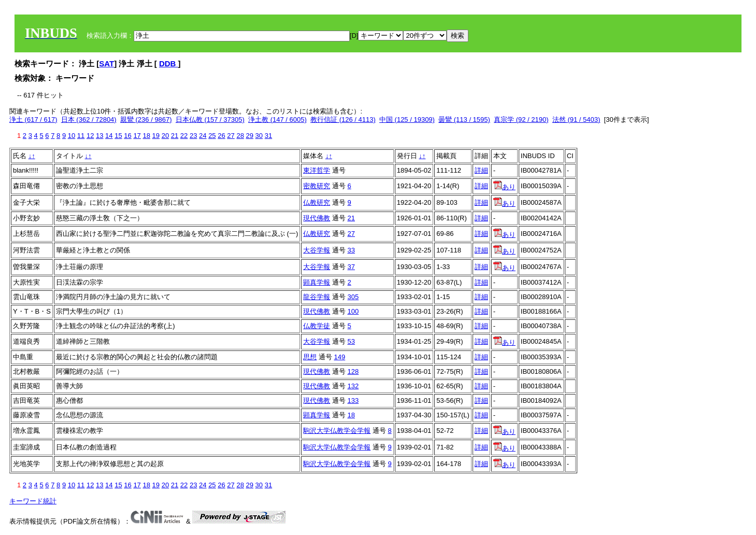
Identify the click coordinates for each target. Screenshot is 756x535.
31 (268, 136)
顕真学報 (317, 282)
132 (353, 386)
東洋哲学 (317, 170)
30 (259, 136)
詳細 (481, 170)
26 (221, 136)
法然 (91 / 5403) (576, 119)
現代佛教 (317, 218)
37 (351, 267)
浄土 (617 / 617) (33, 119)
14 (109, 136)
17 (137, 136)
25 (212, 136)
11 (81, 136)
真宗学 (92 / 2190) (521, 119)
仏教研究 (317, 202)
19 (156, 136)
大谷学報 (317, 250)
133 (353, 400)
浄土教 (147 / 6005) (277, 119)
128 (353, 371)
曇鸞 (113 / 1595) (464, 119)
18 (146, 136)
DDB (169, 64)
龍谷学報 (317, 297)
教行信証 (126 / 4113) (343, 119)
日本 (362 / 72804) (89, 119)
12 (90, 136)
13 (99, 136)
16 (127, 136)
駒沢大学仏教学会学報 (337, 431)
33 (351, 250)
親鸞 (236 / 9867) (146, 119)
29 (250, 136)
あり (504, 187)
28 (240, 136)
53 (351, 341)
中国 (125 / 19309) (407, 119)
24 (203, 136)
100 (353, 311)
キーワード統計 (33, 501)
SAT (106, 64)
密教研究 (317, 186)
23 (193, 136)
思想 (310, 357)
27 (231, 136)
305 (353, 297)
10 (72, 136)
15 (118, 136)
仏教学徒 (317, 326)
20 (165, 136)
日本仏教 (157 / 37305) (210, 119)
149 (339, 357)
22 (184, 136)
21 (175, 136)
